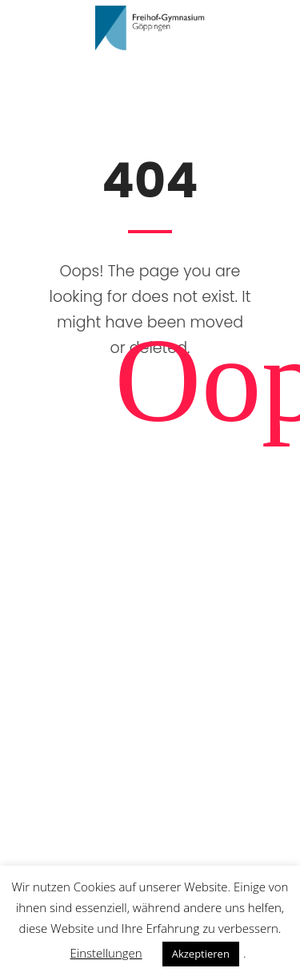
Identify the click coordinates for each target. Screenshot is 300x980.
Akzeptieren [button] (201, 954)
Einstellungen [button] (106, 953)
